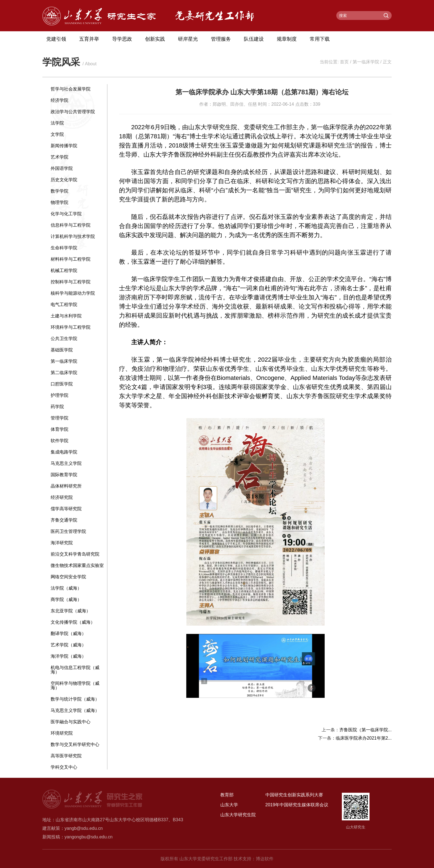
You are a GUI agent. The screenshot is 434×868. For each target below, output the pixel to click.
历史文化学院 (64, 180)
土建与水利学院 (66, 316)
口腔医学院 (62, 384)
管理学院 (60, 418)
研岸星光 (188, 39)
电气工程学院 (64, 305)
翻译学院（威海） (68, 633)
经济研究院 (62, 497)
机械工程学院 (64, 270)
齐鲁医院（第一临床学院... (365, 730)
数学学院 (60, 191)
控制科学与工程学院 (71, 282)
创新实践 (155, 39)
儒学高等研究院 (66, 509)
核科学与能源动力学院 (73, 293)
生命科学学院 (64, 248)
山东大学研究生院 (238, 815)
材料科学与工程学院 (71, 259)
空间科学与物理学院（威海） (75, 686)
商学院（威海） (66, 599)
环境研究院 (62, 733)
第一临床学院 (366, 62)
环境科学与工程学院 (71, 327)
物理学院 (60, 202)
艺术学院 (60, 157)
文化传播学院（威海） (73, 622)
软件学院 (60, 441)
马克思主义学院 (66, 463)
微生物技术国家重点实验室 (77, 565)
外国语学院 (62, 168)
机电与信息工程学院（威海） (75, 670)
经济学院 (60, 100)
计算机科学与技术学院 (73, 236)
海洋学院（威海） (68, 656)
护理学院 (60, 395)
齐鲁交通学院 (64, 520)
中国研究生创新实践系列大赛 (294, 795)
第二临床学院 (64, 373)
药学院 (57, 407)
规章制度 (287, 39)
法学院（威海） (66, 588)
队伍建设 (254, 39)
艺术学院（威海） (68, 645)
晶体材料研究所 (66, 486)
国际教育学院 (64, 475)
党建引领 (56, 39)
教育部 (227, 795)
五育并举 (89, 39)
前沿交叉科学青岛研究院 (75, 554)
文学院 (57, 134)
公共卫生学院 (64, 339)
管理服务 (221, 39)
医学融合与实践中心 (71, 722)
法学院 (57, 123)
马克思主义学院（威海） (75, 710)
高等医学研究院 (66, 756)
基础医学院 (62, 350)
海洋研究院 (62, 543)
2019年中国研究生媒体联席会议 (297, 805)
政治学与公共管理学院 (73, 112)
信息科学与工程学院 (71, 225)
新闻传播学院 (64, 146)
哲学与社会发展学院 (71, 89)
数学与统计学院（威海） (75, 699)
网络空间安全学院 (68, 577)
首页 (344, 62)
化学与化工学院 (66, 214)
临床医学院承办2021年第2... (364, 738)
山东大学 (229, 805)
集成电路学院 (64, 452)
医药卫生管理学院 (68, 531)
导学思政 (122, 39)
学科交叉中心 (64, 767)
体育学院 (60, 429)
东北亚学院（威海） (71, 611)
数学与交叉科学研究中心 (75, 744)
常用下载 (320, 39)
